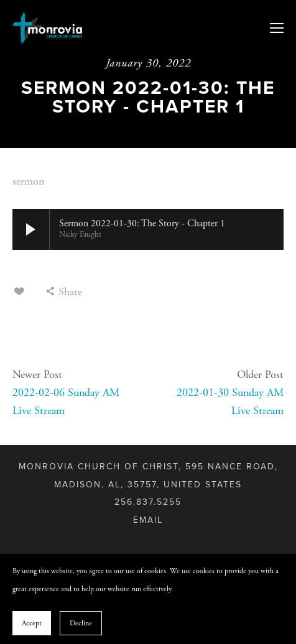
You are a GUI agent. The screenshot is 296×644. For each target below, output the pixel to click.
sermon (28, 181)
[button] (31, 229)
